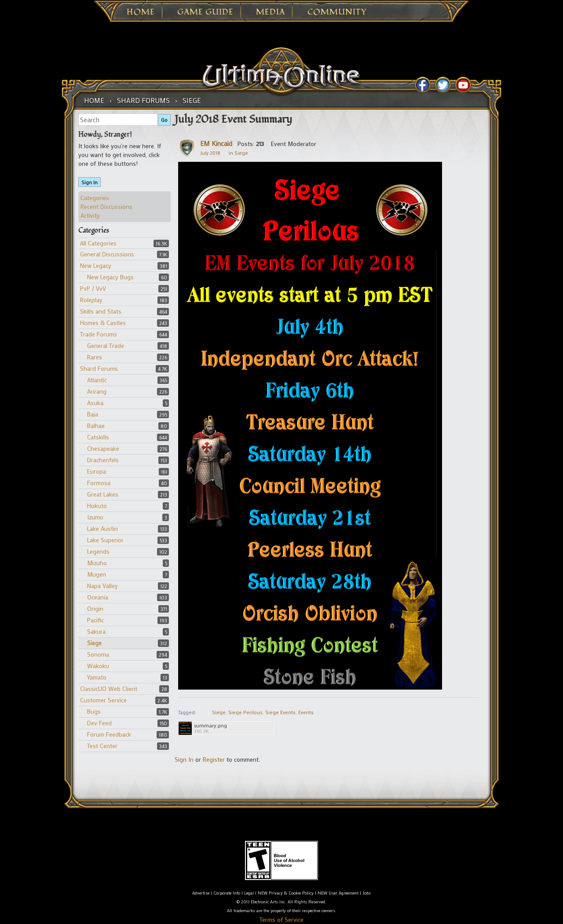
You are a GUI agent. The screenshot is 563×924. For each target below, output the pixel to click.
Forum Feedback (109, 734)
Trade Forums (99, 334)
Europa (97, 471)
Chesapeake (103, 448)
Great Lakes (103, 494)
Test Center (102, 746)
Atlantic (97, 380)
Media (271, 12)
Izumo (95, 517)
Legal (249, 893)
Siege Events (280, 712)
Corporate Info (227, 893)
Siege (94, 643)
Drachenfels (103, 460)
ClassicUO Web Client (109, 688)
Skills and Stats (101, 311)
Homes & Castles (103, 323)
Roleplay (91, 300)
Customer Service (103, 700)
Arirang (97, 391)
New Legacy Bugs (110, 277)
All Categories (98, 243)
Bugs (94, 711)
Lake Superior (105, 540)
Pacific (95, 620)
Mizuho (97, 563)
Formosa (99, 483)
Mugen (97, 574)
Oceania (98, 597)
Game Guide (205, 12)
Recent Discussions (106, 206)
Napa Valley (102, 586)
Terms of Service (281, 919)
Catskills (98, 437)
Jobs (367, 893)
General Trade (106, 345)
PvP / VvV (93, 288)
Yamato (97, 677)
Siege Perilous (245, 712)
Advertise (201, 893)
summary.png (210, 725)
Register (214, 759)
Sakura (96, 631)
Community (337, 12)
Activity (90, 215)
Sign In (90, 182)
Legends (98, 551)
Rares (95, 357)
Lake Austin (102, 528)
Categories (95, 198)
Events (306, 712)
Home (141, 12)
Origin (95, 608)
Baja (93, 414)
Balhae (96, 425)
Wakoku (98, 666)
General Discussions (107, 254)
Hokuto (97, 506)
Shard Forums (99, 368)
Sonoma (98, 654)
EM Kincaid (216, 143)
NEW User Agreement (338, 893)
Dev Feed (99, 723)
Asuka (95, 403)
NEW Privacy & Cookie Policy (286, 893)
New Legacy (96, 265)
